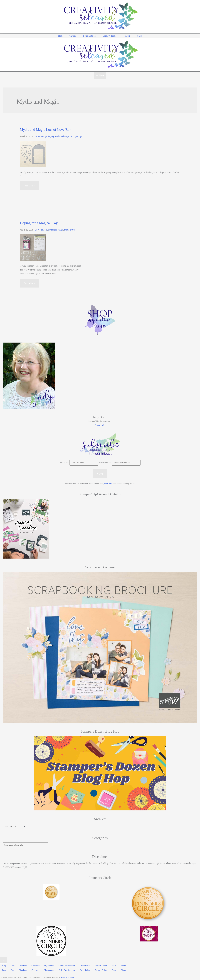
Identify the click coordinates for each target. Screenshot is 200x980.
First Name (64, 462)
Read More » (29, 187)
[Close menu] (3, 960)
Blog (4, 965)
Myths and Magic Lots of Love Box (46, 129)
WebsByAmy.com (67, 975)
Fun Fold (43, 229)
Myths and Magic (62, 136)
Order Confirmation (65, 965)
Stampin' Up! (76, 136)
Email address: (105, 462)
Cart (12, 965)
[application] (117, 36)
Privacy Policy (99, 965)
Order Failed (83, 965)
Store (112, 965)
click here (108, 483)
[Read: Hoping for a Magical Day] (33, 247)
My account (48, 965)
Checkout (22, 965)
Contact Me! (100, 425)
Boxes (38, 136)
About (121, 965)
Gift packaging (48, 136)
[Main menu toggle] (100, 75)
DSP (37, 229)
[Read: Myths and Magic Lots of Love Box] (33, 153)
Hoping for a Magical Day (39, 222)
